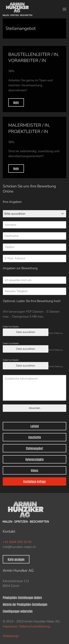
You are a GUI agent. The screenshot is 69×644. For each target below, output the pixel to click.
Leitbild (35, 426)
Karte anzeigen (16, 559)
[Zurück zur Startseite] (18, 9)
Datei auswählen (26, 332)
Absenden (34, 408)
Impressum (10, 626)
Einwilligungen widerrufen (18, 611)
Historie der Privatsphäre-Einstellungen (25, 604)
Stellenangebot (34, 448)
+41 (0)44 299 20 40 (17, 542)
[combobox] (34, 214)
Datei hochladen (11, 327)
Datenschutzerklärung (35, 626)
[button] (64, 9)
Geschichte (35, 437)
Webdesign (11, 636)
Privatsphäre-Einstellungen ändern (22, 597)
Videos (34, 470)
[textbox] (31, 214)
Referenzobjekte (34, 459)
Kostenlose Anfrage (34, 481)
